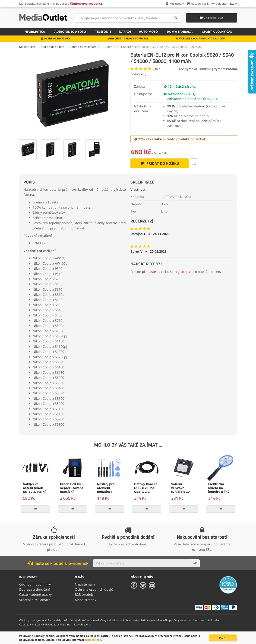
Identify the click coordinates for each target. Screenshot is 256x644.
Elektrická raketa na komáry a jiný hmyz (219, 490)
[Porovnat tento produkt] (194, 163)
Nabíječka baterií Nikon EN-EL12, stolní (34, 488)
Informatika (34, 32)
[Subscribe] (195, 563)
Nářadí (125, 32)
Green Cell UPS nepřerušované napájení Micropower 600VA (72, 492)
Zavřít (223, 638)
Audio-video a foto (70, 32)
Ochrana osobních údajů (94, 589)
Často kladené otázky (35, 594)
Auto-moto (148, 32)
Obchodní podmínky (35, 584)
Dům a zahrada (180, 32)
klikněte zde (93, 640)
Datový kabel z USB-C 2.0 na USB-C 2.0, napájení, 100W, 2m (147, 492)
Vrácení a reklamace (35, 600)
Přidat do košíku (160, 163)
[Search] (176, 18)
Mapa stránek (85, 600)
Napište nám (85, 584)
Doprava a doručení (35, 589)
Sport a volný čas (217, 32)
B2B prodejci (85, 594)
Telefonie (103, 32)
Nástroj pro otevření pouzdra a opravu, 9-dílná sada (109, 492)
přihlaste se (151, 272)
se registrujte (180, 272)
